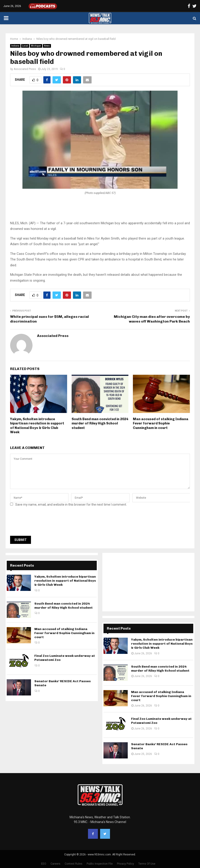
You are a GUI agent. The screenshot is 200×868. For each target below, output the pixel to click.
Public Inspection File (100, 864)
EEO (44, 864)
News (47, 46)
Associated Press (25, 69)
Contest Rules (74, 864)
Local (25, 46)
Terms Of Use (147, 864)
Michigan (36, 46)
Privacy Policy (125, 864)
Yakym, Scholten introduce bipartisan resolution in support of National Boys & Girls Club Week (37, 426)
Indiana (15, 46)
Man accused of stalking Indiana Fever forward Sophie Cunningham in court (161, 423)
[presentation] (44, 523)
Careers (55, 864)
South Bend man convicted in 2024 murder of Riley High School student (100, 423)
